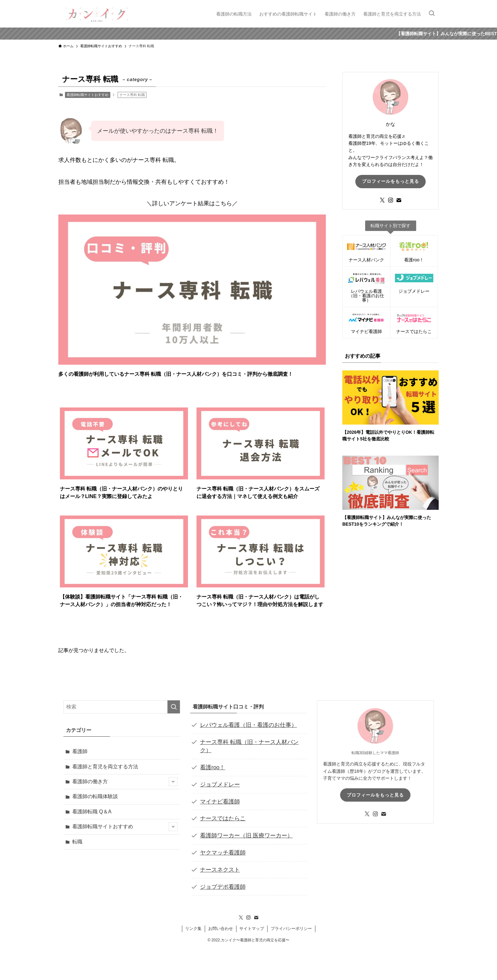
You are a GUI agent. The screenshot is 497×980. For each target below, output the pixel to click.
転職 (77, 842)
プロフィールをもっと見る (390, 181)
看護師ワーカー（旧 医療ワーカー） (246, 836)
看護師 (80, 751)
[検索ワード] (122, 707)
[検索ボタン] (432, 14)
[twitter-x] (382, 200)
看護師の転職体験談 (95, 796)
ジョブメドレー (220, 785)
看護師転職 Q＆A (92, 812)
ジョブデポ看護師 (223, 887)
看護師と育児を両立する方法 (105, 767)
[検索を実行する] (174, 707)
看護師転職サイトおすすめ (87, 95)
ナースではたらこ (223, 818)
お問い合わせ (221, 929)
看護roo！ (213, 767)
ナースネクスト (220, 870)
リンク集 (193, 929)
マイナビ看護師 (220, 802)
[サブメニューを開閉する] (173, 782)
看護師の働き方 (125, 782)
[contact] (399, 200)
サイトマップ (252, 929)
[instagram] (390, 200)
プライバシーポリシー (291, 929)
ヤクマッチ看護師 (223, 853)
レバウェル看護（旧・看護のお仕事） (248, 725)
